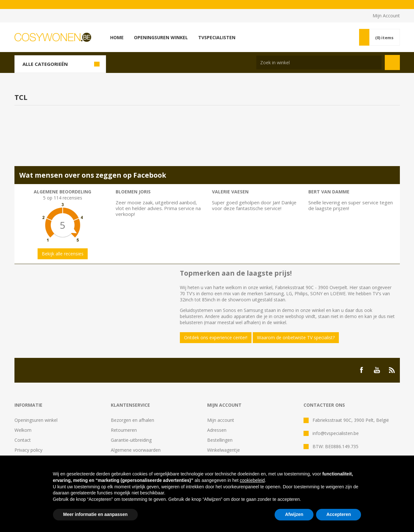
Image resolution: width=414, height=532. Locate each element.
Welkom (23, 430)
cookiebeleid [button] (252, 480)
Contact (23, 440)
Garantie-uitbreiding (131, 440)
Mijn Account (386, 16)
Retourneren (124, 430)
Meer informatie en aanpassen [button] (96, 514)
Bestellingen (220, 440)
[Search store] (319, 62)
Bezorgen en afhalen (132, 420)
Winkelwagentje (224, 450)
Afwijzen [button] (294, 514)
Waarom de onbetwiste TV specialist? (296, 337)
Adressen (217, 430)
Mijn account (221, 420)
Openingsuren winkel (36, 420)
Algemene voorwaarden (136, 450)
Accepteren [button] (339, 514)
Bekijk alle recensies (63, 254)
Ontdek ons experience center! (216, 337)
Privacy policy (28, 450)
